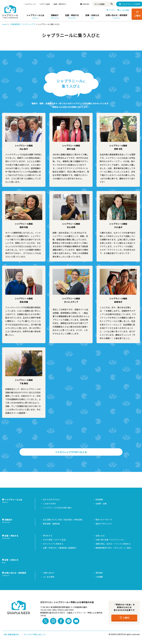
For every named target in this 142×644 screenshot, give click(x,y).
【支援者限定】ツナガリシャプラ (22, 24)
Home (4, 24)
